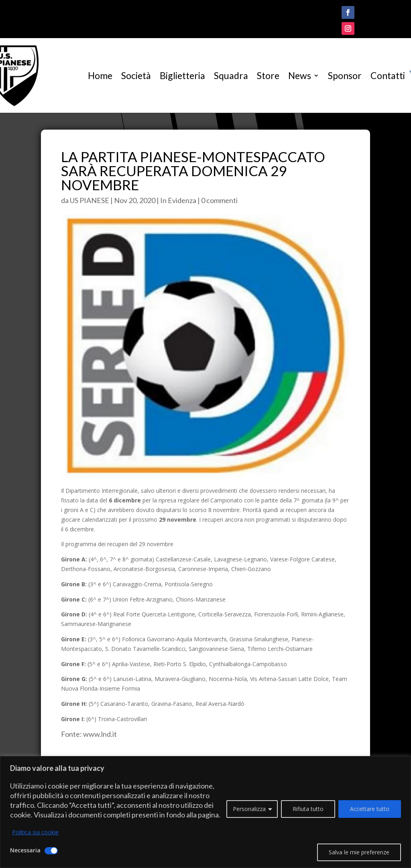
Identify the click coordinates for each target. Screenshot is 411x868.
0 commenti (219, 200)
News (300, 75)
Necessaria (25, 850)
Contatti (388, 75)
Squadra (231, 75)
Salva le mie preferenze (359, 852)
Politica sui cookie (35, 832)
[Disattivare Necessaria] (51, 851)
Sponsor (345, 75)
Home (100, 75)
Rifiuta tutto (308, 809)
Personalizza (249, 809)
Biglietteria (182, 75)
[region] (205, 812)
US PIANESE (90, 200)
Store (268, 75)
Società (136, 75)
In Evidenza (178, 200)
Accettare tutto (370, 809)
